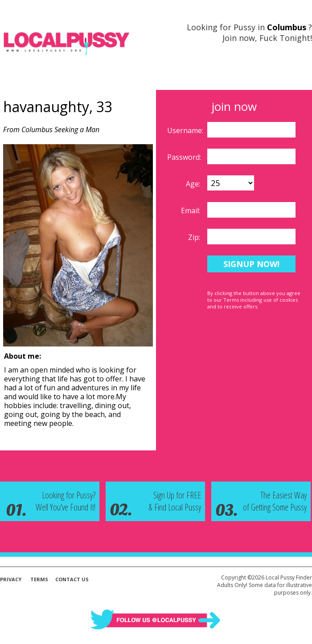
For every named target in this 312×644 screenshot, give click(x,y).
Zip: (195, 237)
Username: (186, 130)
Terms (39, 579)
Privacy (11, 579)
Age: (194, 184)
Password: (185, 157)
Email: (191, 211)
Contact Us (72, 579)
